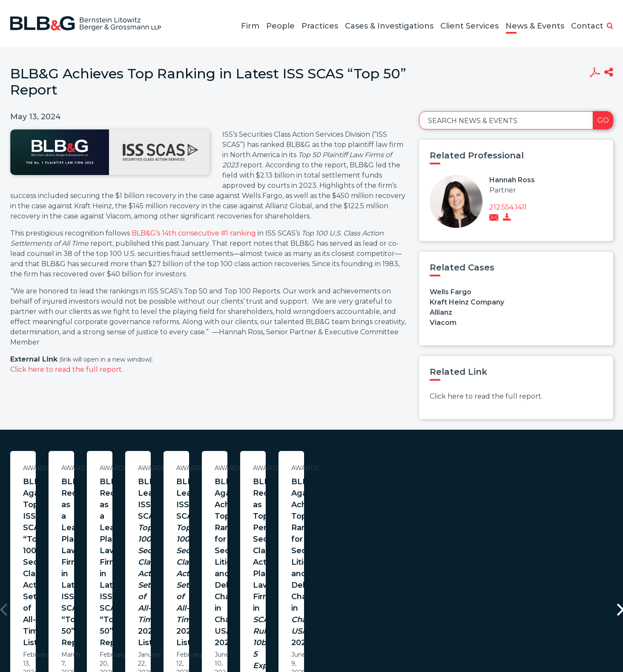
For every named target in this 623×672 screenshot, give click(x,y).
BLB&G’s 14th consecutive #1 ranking (194, 233)
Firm (250, 26)
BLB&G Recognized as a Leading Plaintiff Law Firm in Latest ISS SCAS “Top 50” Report (270, 493)
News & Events (535, 26)
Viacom (443, 323)
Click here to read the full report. (67, 369)
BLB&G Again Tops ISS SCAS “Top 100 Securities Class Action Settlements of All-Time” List (92, 493)
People (280, 26)
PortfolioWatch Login (416, 631)
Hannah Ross (512, 180)
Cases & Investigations (389, 26)
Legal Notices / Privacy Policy (296, 631)
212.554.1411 (508, 207)
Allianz (441, 312)
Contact (587, 26)
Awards (92, 468)
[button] (610, 26)
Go (603, 120)
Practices (320, 26)
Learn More (92, 547)
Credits (362, 631)
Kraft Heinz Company (467, 302)
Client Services (469, 26)
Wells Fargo (451, 292)
